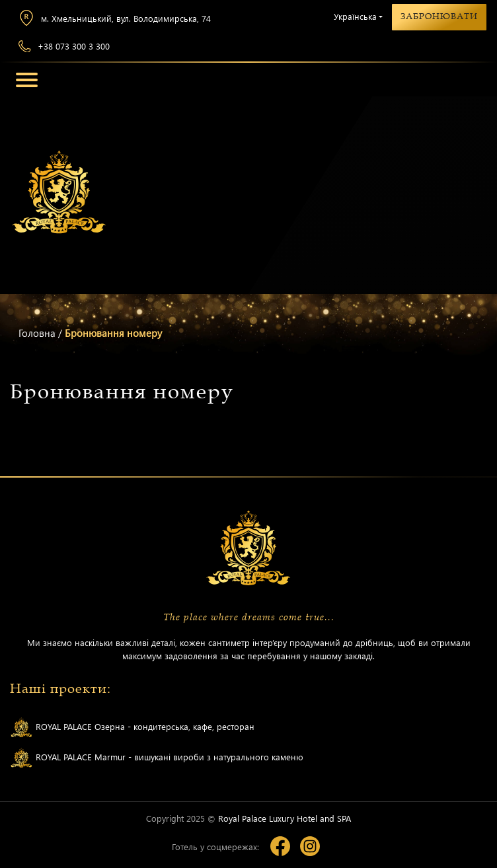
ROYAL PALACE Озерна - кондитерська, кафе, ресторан (132, 728)
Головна (37, 333)
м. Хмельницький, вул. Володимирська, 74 (115, 18)
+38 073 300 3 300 (64, 47)
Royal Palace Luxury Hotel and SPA (285, 818)
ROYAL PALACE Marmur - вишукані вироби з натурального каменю (157, 758)
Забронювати (439, 17)
